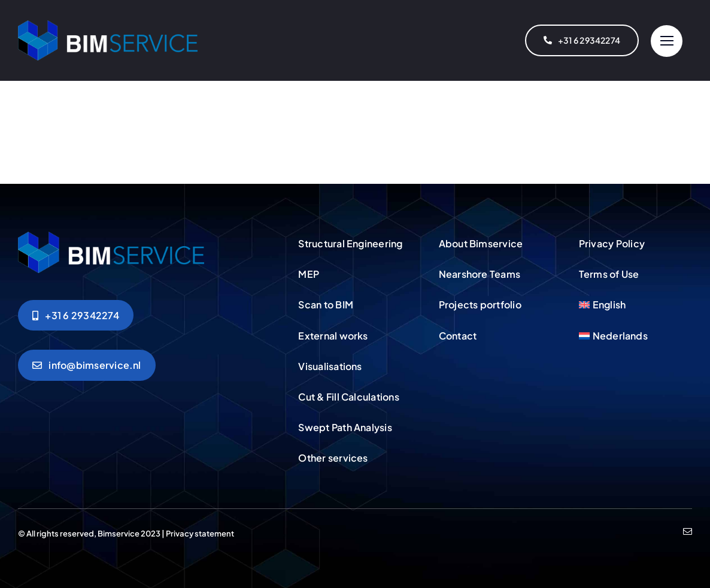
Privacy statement (200, 534)
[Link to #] (667, 41)
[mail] (688, 531)
